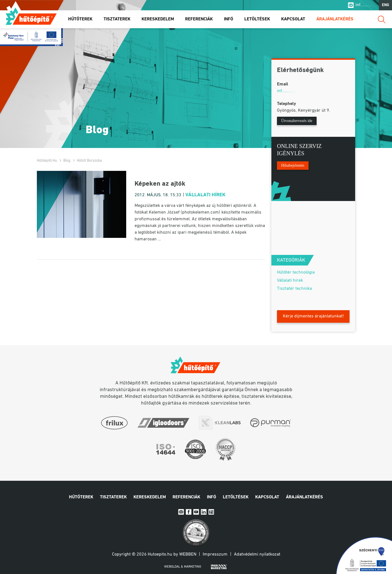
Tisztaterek (117, 19)
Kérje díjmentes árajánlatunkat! (313, 316)
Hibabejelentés (293, 165)
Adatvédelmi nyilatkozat (257, 554)
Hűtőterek (80, 19)
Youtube (196, 512)
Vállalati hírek (205, 195)
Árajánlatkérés (335, 19)
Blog (67, 161)
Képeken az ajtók (160, 184)
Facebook (189, 512)
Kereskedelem (158, 19)
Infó (229, 19)
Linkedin (204, 512)
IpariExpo (211, 512)
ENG (386, 5)
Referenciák (199, 19)
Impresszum (215, 554)
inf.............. (366, 5)
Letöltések (257, 19)
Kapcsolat (293, 19)
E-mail (181, 512)
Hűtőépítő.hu (31, 16)
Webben (188, 554)
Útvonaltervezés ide (297, 121)
